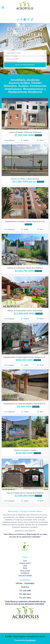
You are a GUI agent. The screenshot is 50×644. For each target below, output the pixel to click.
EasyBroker (31, 640)
